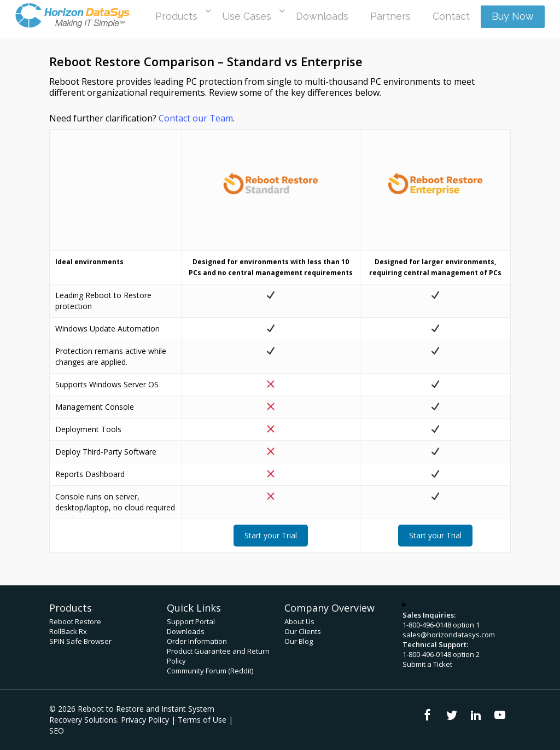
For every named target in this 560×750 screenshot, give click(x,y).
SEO (57, 731)
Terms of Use (202, 720)
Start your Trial (271, 535)
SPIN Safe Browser (80, 641)
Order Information (197, 641)
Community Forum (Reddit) (210, 671)
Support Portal (191, 621)
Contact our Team (196, 118)
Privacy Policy (145, 720)
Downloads (186, 631)
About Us (299, 621)
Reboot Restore (75, 621)
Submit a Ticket (427, 664)
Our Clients (303, 631)
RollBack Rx (68, 631)
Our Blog (299, 641)
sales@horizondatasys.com (449, 635)
